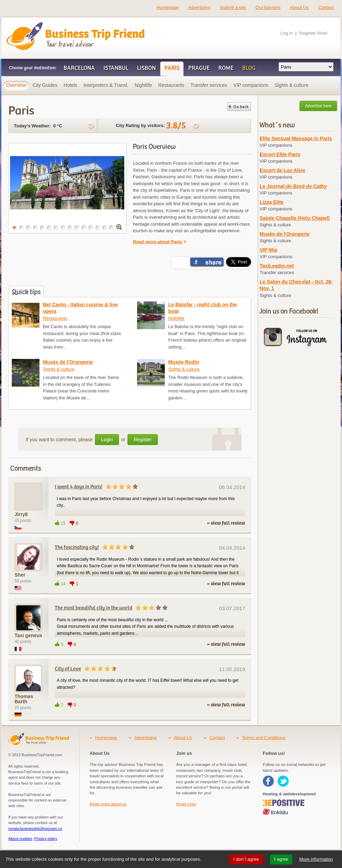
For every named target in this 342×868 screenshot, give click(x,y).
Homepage (168, 7)
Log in (286, 33)
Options (91, 125)
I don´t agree (246, 859)
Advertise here (318, 106)
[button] (15, 228)
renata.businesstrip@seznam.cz (35, 829)
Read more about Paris (157, 242)
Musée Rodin (184, 362)
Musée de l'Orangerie (68, 362)
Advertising (199, 7)
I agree (281, 859)
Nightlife (176, 318)
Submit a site (233, 7)
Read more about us (108, 804)
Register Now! (313, 33)
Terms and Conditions (264, 738)
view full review (228, 523)
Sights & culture (59, 369)
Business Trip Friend (51, 25)
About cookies (20, 839)
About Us (299, 7)
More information (316, 859)
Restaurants (55, 318)
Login (107, 440)
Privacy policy (46, 839)
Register (143, 440)
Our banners (268, 7)
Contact (326, 7)
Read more (186, 804)
